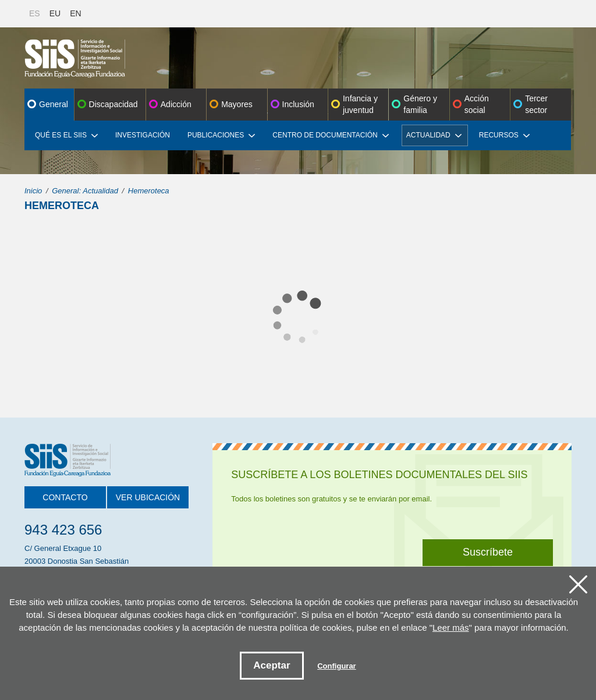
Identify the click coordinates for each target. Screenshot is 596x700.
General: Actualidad (85, 191)
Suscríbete (488, 552)
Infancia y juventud (360, 104)
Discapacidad (113, 104)
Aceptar (272, 665)
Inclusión (298, 104)
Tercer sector (536, 104)
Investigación (143, 135)
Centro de (330, 135)
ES (35, 13)
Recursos (504, 135)
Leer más (451, 627)
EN (75, 13)
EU (55, 13)
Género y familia (420, 104)
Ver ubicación (148, 497)
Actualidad (434, 135)
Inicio (33, 191)
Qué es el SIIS (66, 135)
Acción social (477, 104)
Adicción (176, 104)
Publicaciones (221, 135)
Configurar (336, 666)
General (54, 104)
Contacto (65, 497)
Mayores (237, 104)
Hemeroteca (149, 191)
